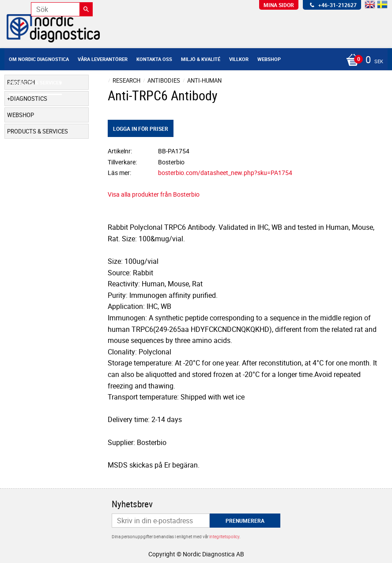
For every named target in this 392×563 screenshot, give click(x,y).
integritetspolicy (224, 536)
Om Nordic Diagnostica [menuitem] (39, 59)
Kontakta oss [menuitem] (154, 59)
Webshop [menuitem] (269, 59)
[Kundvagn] (362, 61)
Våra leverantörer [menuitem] (103, 59)
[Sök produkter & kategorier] (62, 9)
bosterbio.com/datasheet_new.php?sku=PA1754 (225, 173)
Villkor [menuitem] (239, 59)
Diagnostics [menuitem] (29, 99)
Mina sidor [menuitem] (279, 5)
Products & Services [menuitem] (35, 82)
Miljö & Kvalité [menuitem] (201, 59)
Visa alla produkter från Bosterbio (154, 194)
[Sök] (86, 9)
